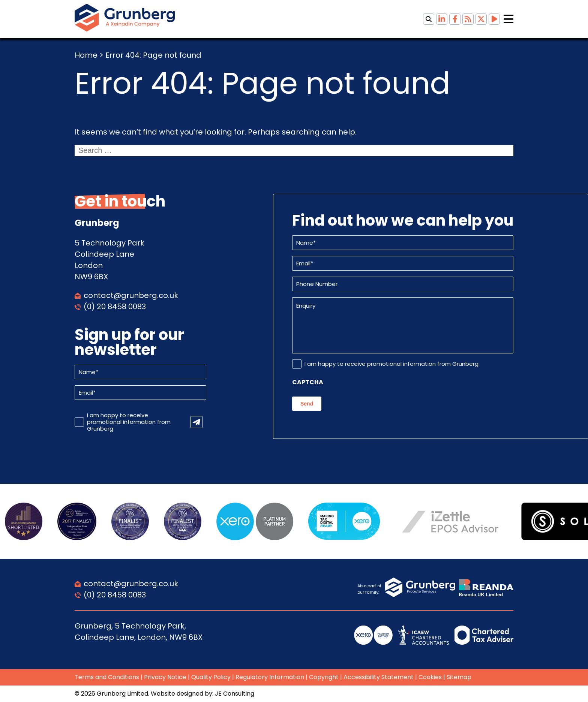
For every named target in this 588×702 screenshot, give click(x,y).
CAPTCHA (308, 382)
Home (86, 55)
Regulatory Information (270, 677)
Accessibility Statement (379, 677)
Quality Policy (211, 677)
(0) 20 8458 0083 (115, 307)
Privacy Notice (165, 677)
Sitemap (459, 677)
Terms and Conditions (107, 677)
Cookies (430, 677)
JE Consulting (235, 694)
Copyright (324, 677)
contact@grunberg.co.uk (131, 295)
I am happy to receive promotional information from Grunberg (129, 422)
